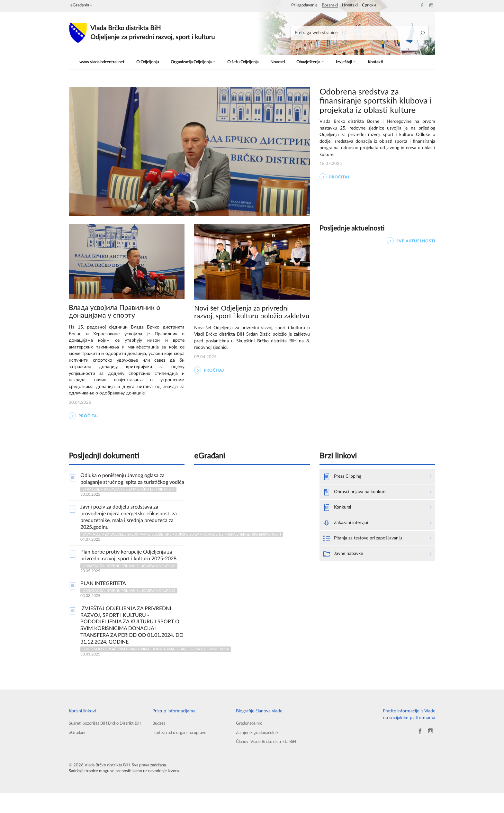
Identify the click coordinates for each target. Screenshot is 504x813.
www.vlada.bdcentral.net (104, 62)
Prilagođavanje (304, 5)
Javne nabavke (345, 576)
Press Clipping (345, 495)
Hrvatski (350, 5)
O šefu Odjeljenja (251, 62)
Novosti (285, 62)
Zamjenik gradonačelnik (259, 752)
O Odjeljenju (151, 62)
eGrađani (78, 759)
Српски (369, 5)
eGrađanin (81, 5)
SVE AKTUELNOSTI (411, 241)
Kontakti (380, 62)
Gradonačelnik (250, 742)
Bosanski (330, 5)
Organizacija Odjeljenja (198, 62)
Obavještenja (317, 62)
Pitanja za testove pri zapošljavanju (368, 560)
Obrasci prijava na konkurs (359, 511)
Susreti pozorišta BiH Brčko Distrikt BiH (104, 745)
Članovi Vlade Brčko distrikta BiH (268, 762)
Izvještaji (352, 62)
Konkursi (339, 528)
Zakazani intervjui (349, 544)
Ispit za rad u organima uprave (182, 752)
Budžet (159, 742)
